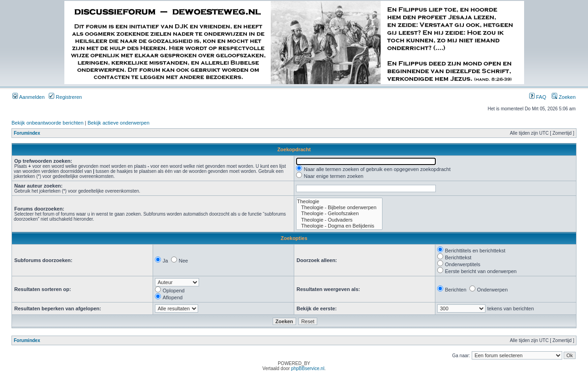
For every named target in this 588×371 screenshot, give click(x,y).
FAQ (538, 97)
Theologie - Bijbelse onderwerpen (339, 208)
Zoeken (564, 97)
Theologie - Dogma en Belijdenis (339, 226)
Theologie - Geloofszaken (339, 214)
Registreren (65, 97)
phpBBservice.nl (308, 368)
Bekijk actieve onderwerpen (119, 123)
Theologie (339, 202)
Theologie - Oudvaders (339, 220)
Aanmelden (29, 97)
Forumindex (27, 133)
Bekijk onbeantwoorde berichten (48, 123)
